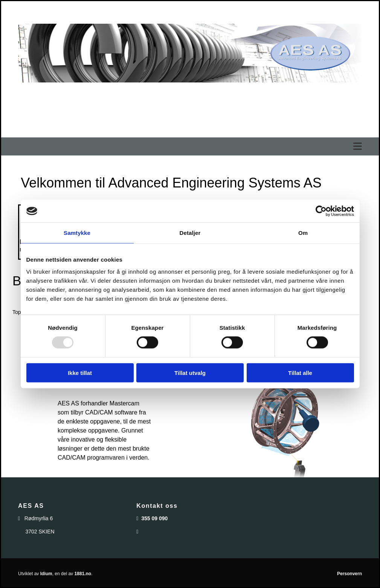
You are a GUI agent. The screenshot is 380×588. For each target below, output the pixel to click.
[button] (190, 147)
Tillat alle (300, 372)
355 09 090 (154, 518)
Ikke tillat (80, 372)
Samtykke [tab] (77, 233)
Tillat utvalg (190, 372)
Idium (46, 574)
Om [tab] (303, 233)
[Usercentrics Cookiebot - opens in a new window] (321, 211)
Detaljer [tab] (190, 233)
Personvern (349, 574)
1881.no (83, 574)
